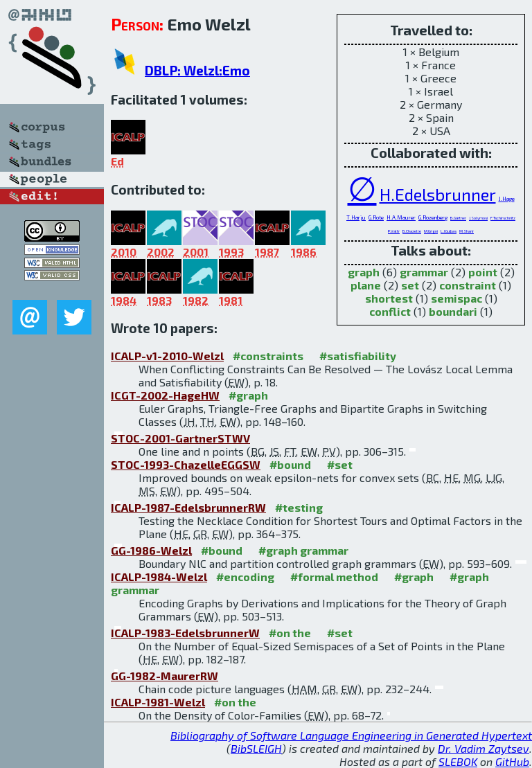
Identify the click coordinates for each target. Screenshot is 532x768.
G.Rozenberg (433, 217)
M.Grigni (431, 231)
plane (366, 285)
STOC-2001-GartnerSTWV (180, 438)
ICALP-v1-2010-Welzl (167, 356)
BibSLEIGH (256, 748)
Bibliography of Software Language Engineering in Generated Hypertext (351, 735)
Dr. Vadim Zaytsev (484, 748)
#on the (290, 633)
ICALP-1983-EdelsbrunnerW (185, 633)
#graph (248, 395)
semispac (456, 298)
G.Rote (376, 217)
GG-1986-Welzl (151, 550)
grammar (424, 272)
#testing (299, 507)
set (410, 285)
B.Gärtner (458, 218)
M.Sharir (467, 231)
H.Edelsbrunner (438, 194)
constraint (468, 285)
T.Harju (356, 217)
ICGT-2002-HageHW (165, 395)
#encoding (245, 577)
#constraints (268, 356)
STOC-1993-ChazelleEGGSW (186, 464)
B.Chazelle (412, 231)
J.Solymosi (478, 218)
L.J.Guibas (449, 231)
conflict (390, 311)
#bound (290, 464)
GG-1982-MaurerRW (165, 676)
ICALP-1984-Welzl (159, 577)
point (483, 272)
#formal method (334, 577)
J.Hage (507, 199)
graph (364, 272)
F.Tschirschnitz (503, 218)
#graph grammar (303, 550)
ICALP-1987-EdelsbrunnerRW (188, 507)
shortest (389, 298)
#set (340, 464)
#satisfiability (358, 356)
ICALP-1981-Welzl (158, 702)
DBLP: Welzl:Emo (197, 70)
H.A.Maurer (401, 217)
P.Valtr (394, 231)
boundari (453, 311)
